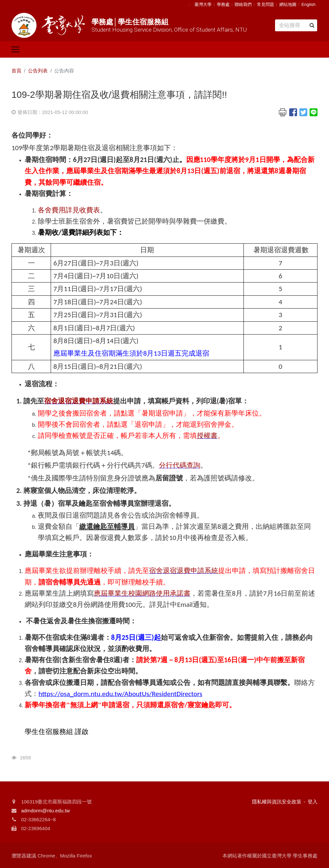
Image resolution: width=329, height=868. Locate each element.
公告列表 (38, 71)
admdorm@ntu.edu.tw (45, 811)
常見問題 (266, 4)
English (308, 4)
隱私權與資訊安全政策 (277, 802)
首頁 (16, 71)
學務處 (223, 4)
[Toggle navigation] (15, 49)
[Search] (296, 25)
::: (190, 4)
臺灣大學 (203, 4)
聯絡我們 (243, 4)
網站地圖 (288, 4)
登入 (313, 802)
